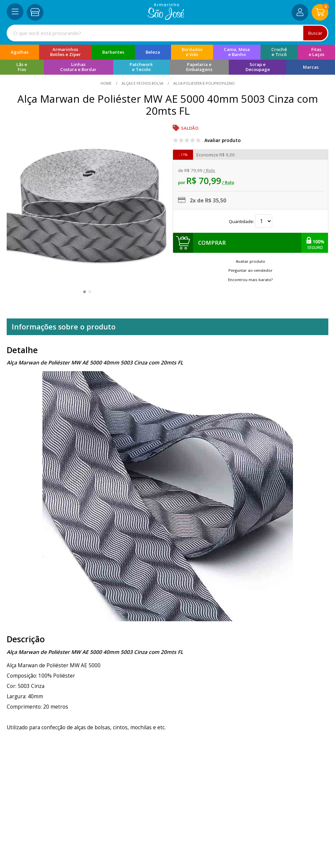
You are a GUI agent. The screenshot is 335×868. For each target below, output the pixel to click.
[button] (85, 292)
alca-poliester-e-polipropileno (204, 83)
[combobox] (167, 33)
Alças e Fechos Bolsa (142, 83)
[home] (166, 18)
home (107, 83)
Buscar (315, 33)
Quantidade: (250, 221)
